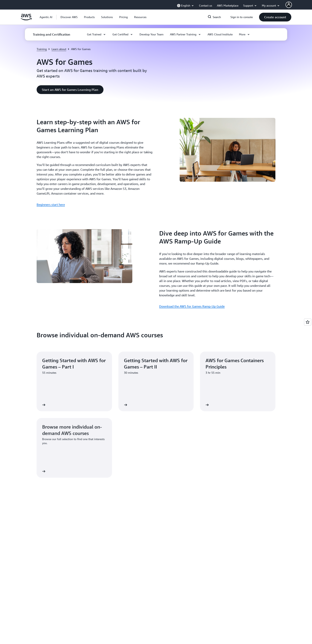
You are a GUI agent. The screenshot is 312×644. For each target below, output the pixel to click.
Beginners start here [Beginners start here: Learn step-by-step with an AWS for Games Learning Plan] (51, 205)
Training (42, 49)
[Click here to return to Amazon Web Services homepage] (26, 19)
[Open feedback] (308, 322)
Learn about (59, 49)
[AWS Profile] (289, 5)
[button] (69, 17)
